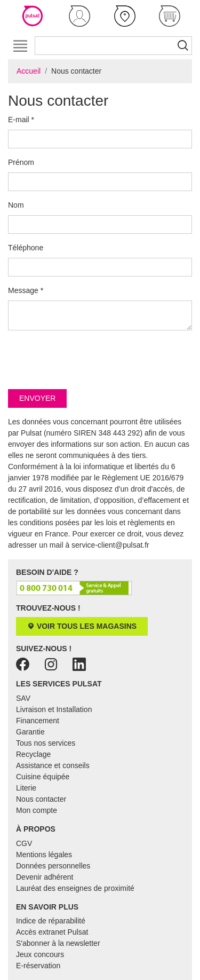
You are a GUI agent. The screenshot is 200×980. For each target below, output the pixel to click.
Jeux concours (40, 954)
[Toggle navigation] (20, 46)
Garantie (30, 732)
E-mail (21, 120)
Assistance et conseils (53, 765)
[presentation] (89, 360)
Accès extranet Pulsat (52, 932)
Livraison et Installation (54, 709)
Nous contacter (41, 799)
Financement (38, 721)
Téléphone (26, 248)
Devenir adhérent (45, 877)
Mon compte (37, 810)
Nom (16, 205)
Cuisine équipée (43, 777)
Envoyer (37, 398)
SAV (23, 698)
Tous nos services (46, 743)
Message (26, 290)
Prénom (21, 162)
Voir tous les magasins (82, 626)
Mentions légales (44, 855)
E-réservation (38, 966)
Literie (26, 788)
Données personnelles (53, 866)
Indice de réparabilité (51, 921)
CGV (24, 843)
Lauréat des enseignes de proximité (75, 888)
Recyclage (33, 754)
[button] (79, 16)
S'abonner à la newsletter (58, 943)
